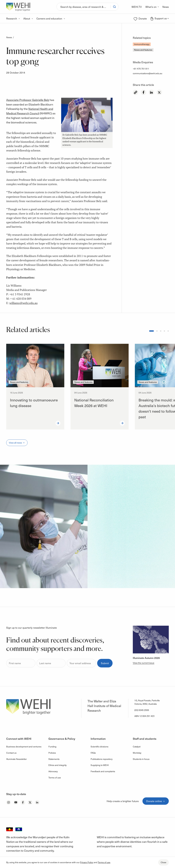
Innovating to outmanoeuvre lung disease (34, 403)
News (9, 37)
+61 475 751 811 (141, 69)
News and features (143, 50)
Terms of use (104, 862)
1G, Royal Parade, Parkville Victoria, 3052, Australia (147, 702)
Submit (105, 663)
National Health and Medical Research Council (30, 111)
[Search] (84, 7)
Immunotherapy (142, 44)
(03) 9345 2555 (142, 710)
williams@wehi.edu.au (23, 303)
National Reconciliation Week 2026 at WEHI (94, 403)
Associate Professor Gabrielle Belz (28, 100)
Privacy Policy (87, 862)
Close (163, 862)
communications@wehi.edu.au (148, 73)
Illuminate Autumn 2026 (146, 658)
